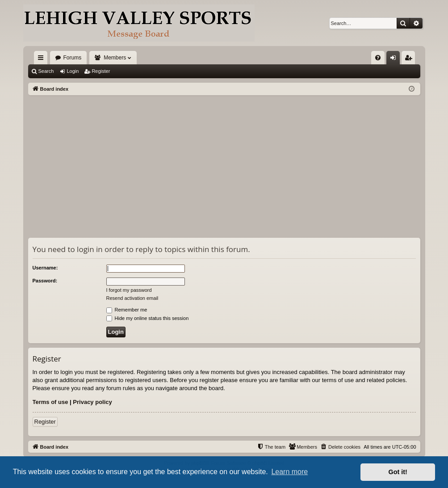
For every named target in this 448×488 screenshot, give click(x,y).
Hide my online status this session (148, 318)
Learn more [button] (289, 472)
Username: (45, 268)
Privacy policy (92, 402)
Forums (73, 58)
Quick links (42, 59)
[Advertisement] (224, 162)
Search (46, 71)
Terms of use (50, 402)
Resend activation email (132, 298)
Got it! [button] (398, 472)
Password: (45, 281)
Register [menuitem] (410, 59)
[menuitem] (378, 58)
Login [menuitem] (395, 59)
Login (73, 71)
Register (101, 71)
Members (115, 58)
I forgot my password (129, 290)
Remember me (127, 310)
